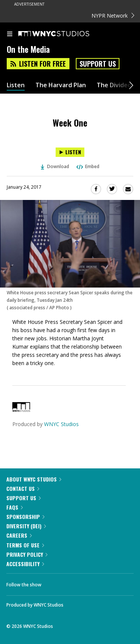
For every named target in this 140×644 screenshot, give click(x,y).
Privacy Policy (27, 554)
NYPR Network (113, 16)
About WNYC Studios (34, 479)
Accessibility (25, 564)
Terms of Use (25, 545)
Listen (16, 85)
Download (55, 166)
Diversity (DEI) (26, 526)
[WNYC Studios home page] (63, 34)
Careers (19, 535)
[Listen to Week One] (70, 152)
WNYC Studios (61, 424)
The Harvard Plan (61, 85)
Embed (87, 166)
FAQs (15, 507)
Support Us (98, 64)
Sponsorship (25, 517)
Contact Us (23, 488)
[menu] (10, 34)
